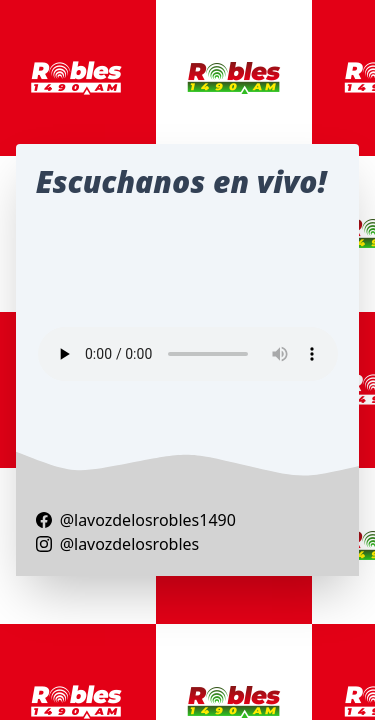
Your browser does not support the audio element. (188, 354)
